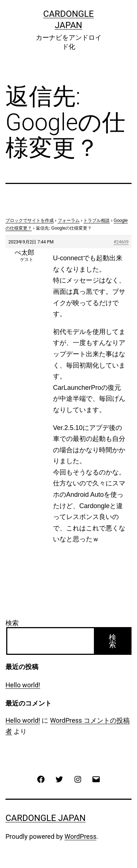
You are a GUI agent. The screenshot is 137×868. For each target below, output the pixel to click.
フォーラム (69, 220)
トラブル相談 (96, 220)
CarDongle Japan (45, 818)
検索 (12, 623)
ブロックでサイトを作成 (30, 220)
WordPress (81, 836)
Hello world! (23, 685)
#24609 (121, 242)
